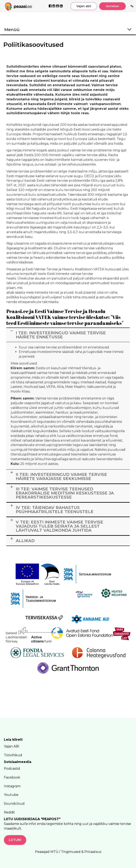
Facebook (12, 777)
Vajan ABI (12, 746)
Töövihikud (13, 755)
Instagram (12, 786)
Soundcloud (14, 804)
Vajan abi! (84, 6)
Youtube (11, 795)
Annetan (112, 6)
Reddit (9, 812)
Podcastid (12, 769)
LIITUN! (15, 840)
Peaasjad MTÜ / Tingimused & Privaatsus (68, 852)
